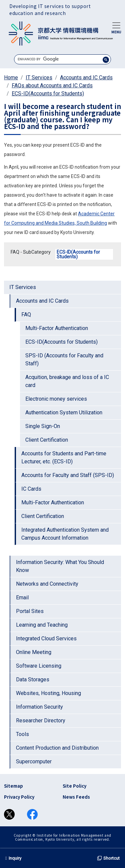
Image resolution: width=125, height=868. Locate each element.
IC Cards (31, 489)
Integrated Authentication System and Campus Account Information (65, 534)
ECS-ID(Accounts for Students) (48, 93)
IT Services (39, 77)
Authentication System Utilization (64, 412)
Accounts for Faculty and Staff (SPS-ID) (68, 475)
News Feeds (76, 797)
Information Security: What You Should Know (60, 566)
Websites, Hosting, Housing (48, 693)
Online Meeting (34, 652)
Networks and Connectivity (47, 584)
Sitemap (13, 786)
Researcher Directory (41, 720)
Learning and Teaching (42, 625)
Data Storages (33, 679)
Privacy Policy (19, 797)
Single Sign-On (43, 426)
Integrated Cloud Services (46, 638)
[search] (62, 59)
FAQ (26, 314)
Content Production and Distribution (57, 748)
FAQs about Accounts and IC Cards (52, 85)
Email (22, 597)
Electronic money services (56, 399)
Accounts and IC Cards (86, 77)
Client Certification (47, 440)
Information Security (39, 707)
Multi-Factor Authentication (57, 328)
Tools (22, 734)
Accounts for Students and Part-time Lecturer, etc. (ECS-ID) (64, 457)
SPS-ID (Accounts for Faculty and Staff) (64, 359)
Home (11, 77)
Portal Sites (30, 611)
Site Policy (74, 786)
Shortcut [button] (108, 858)
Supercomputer (34, 761)
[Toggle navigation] (116, 27)
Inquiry (13, 858)
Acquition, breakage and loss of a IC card (67, 381)
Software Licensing (39, 666)
